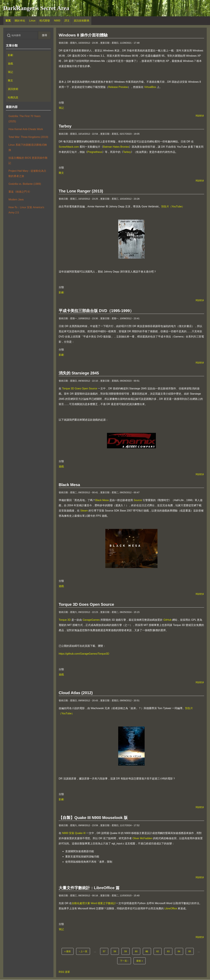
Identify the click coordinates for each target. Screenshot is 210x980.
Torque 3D (65, 620)
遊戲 (61, 466)
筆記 (61, 108)
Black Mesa (102, 500)
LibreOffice (171, 908)
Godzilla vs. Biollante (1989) (25, 184)
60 (137, 951)
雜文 (61, 173)
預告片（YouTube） (173, 207)
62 (159, 951)
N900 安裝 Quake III (74, 833)
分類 (61, 103)
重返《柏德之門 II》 (20, 192)
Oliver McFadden (142, 838)
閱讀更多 (200, 116)
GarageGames (91, 620)
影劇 (61, 292)
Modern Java (16, 200)
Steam (84, 511)
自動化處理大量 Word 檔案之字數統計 (94, 903)
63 (169, 951)
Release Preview (118, 87)
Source (138, 500)
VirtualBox (150, 87)
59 (127, 951)
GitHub (167, 620)
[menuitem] (8, 21)
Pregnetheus (95, 152)
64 (180, 951)
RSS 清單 (64, 972)
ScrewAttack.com (69, 147)
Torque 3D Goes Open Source (79, 388)
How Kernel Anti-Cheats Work (26, 129)
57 (105, 951)
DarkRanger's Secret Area (36, 8)
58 (116, 951)
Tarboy (127, 152)
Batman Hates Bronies (116, 147)
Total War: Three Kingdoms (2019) (28, 137)
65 (191, 951)
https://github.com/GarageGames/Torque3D (84, 654)
